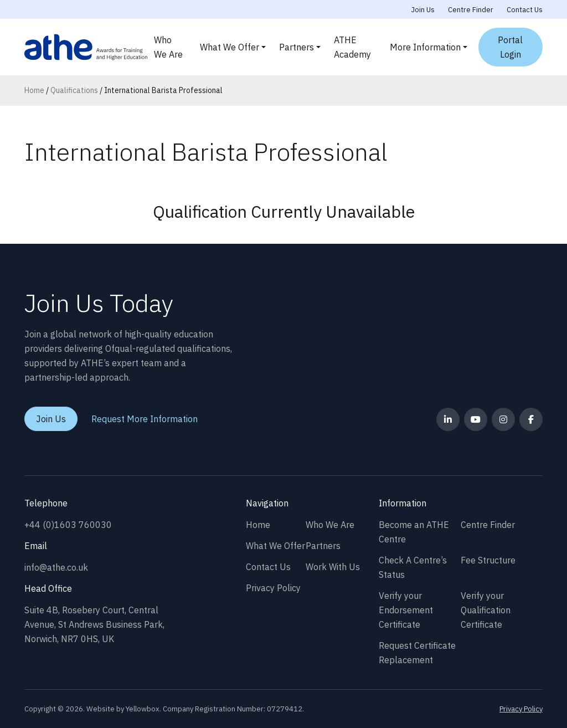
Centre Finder (471, 10)
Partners (297, 47)
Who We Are (168, 47)
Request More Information (145, 419)
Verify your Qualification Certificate (486, 610)
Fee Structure (488, 560)
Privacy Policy (273, 588)
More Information (425, 47)
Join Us (423, 10)
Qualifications (74, 90)
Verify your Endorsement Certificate (406, 610)
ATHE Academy (352, 47)
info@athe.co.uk (56, 567)
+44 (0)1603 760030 (68, 525)
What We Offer (230, 47)
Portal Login (510, 47)
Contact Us (525, 10)
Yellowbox (143, 709)
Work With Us (333, 567)
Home (34, 90)
